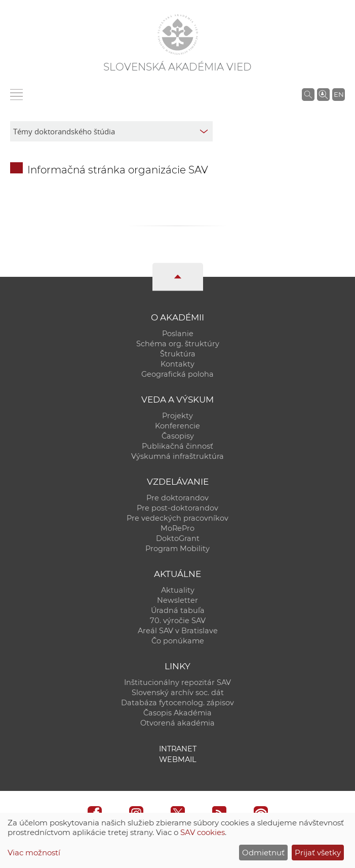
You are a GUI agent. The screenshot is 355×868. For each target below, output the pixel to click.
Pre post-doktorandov (177, 508)
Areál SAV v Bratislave (178, 631)
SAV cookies (203, 832)
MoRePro (177, 528)
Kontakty (177, 364)
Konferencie (177, 426)
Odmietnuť (263, 853)
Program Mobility (177, 549)
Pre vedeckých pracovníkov (177, 518)
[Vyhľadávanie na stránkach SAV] (308, 94)
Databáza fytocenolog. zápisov (177, 703)
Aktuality (178, 590)
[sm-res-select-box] (111, 131)
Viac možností (34, 853)
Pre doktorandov (177, 498)
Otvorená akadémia (177, 723)
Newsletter (177, 600)
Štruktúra (178, 354)
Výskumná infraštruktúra (177, 456)
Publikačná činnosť (177, 446)
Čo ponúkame (178, 641)
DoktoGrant (178, 538)
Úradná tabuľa (178, 610)
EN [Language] (339, 94)
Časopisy (178, 436)
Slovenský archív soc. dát (178, 693)
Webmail (178, 759)
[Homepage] (178, 34)
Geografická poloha (177, 374)
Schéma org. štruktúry (178, 344)
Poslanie (178, 334)
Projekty (177, 416)
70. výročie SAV (178, 621)
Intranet (178, 749)
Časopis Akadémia (177, 713)
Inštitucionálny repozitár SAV (177, 682)
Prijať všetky (318, 853)
